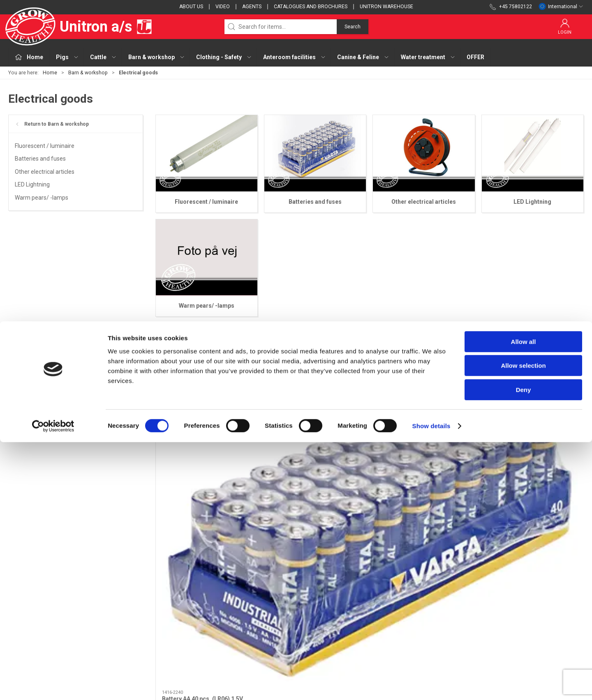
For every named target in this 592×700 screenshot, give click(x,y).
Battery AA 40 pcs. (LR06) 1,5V (202, 454)
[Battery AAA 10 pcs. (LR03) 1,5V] (315, 406)
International (561, 7)
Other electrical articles (45, 172)
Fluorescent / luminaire (45, 146)
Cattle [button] (103, 57)
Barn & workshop (88, 73)
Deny (524, 648)
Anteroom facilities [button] (295, 57)
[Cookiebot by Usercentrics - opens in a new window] (53, 684)
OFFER (475, 57)
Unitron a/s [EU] (80, 27)
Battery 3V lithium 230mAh (415, 454)
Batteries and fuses (40, 159)
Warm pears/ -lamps (42, 198)
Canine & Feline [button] (363, 57)
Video (223, 7)
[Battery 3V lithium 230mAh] (424, 406)
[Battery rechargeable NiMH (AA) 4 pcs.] (533, 406)
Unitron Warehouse (386, 7)
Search (353, 27)
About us (191, 7)
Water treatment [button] (428, 57)
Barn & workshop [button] (157, 57)
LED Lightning (32, 184)
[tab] (358, 497)
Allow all (524, 600)
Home (50, 73)
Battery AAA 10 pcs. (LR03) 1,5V (313, 454)
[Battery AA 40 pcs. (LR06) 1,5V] (207, 406)
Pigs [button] (67, 57)
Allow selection (523, 624)
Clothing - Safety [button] (224, 57)
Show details (431, 684)
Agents (252, 7)
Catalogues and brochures (311, 7)
